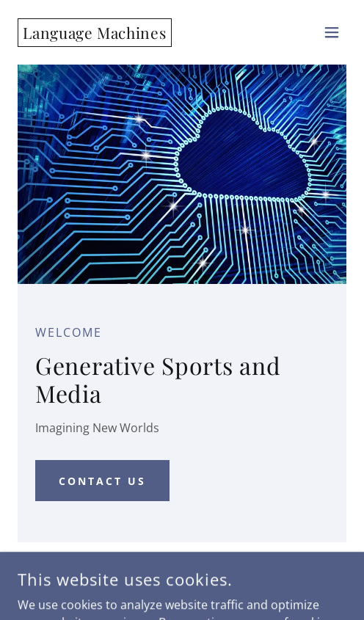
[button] (332, 32)
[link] (95, 34)
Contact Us (102, 481)
